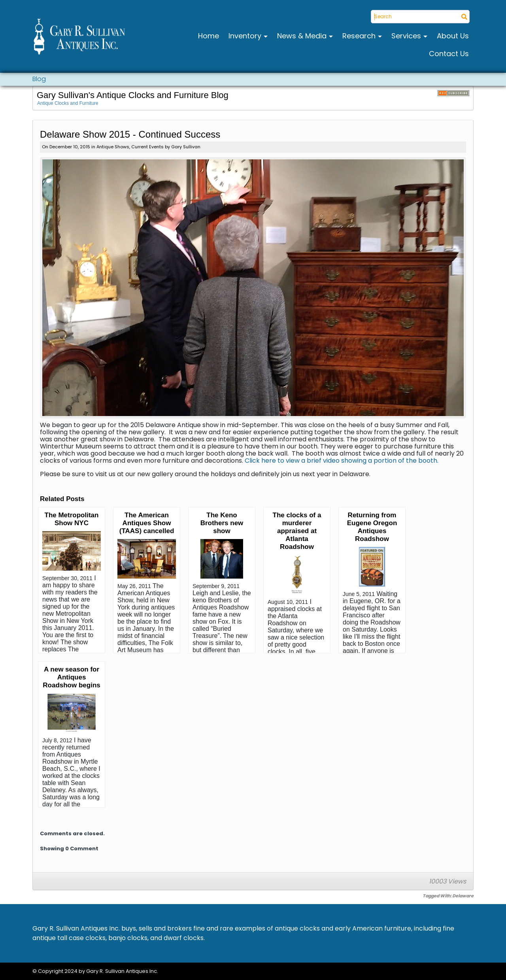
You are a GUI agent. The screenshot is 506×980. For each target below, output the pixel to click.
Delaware (463, 896)
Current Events (147, 147)
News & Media (303, 36)
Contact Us (449, 54)
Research (360, 36)
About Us (453, 36)
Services (407, 36)
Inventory (246, 36)
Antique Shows (113, 147)
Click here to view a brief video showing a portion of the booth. (342, 461)
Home (209, 36)
